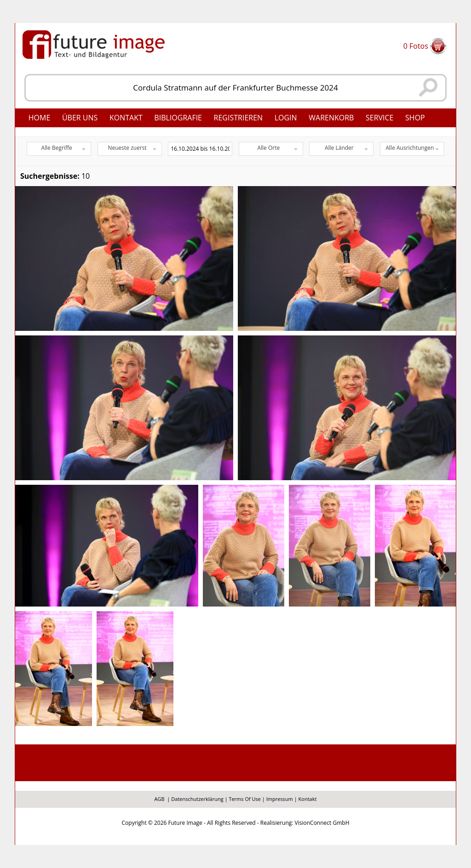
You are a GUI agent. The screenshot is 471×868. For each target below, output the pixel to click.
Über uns (80, 118)
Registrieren (238, 118)
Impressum (280, 799)
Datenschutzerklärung (197, 799)
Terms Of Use (245, 799)
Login (286, 118)
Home (40, 118)
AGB (160, 799)
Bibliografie (178, 118)
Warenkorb (331, 118)
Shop (415, 118)
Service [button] (380, 118)
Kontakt (126, 118)
